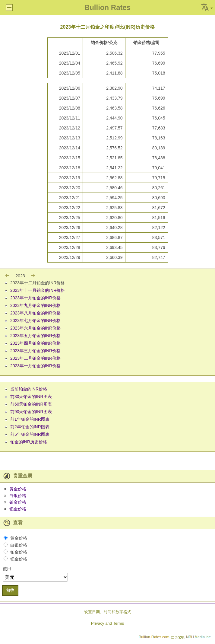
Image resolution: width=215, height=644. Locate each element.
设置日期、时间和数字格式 (108, 612)
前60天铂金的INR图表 (31, 404)
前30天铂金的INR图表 (31, 397)
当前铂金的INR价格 (29, 389)
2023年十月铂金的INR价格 (35, 298)
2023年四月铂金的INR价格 (35, 343)
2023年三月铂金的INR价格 (35, 351)
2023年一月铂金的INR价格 (35, 366)
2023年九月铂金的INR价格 (35, 305)
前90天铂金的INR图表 (31, 412)
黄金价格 (18, 489)
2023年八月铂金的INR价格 (35, 313)
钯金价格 (18, 509)
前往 (10, 590)
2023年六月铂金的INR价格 (35, 328)
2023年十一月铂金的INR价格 (38, 290)
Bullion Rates (107, 7)
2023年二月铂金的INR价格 (35, 358)
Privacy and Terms (107, 623)
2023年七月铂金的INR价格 (35, 320)
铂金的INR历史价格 (29, 442)
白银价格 (18, 496)
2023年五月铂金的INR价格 (35, 336)
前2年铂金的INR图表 (30, 427)
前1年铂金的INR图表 (30, 419)
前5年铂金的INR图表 (30, 434)
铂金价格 (18, 502)
